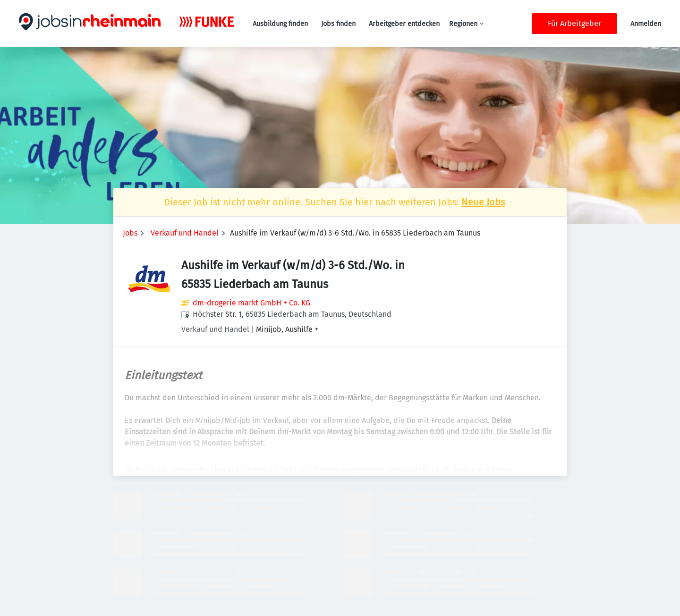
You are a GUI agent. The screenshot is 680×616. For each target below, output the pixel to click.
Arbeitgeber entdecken (404, 24)
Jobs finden (338, 24)
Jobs (130, 233)
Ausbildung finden (280, 24)
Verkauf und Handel (185, 233)
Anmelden (646, 24)
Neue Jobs (483, 202)
